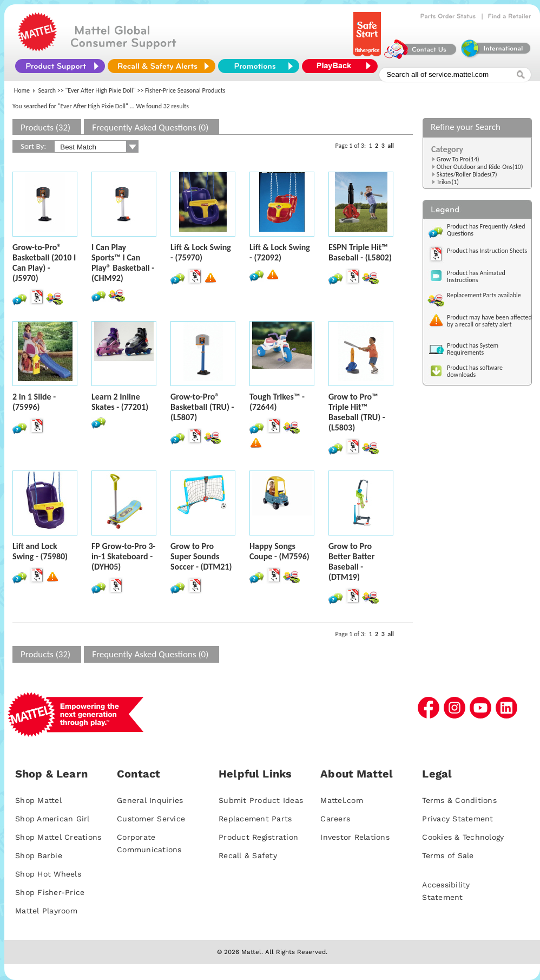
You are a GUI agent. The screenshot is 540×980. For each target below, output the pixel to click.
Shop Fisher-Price (50, 892)
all (391, 146)
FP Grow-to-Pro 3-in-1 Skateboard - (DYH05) (123, 556)
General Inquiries (150, 800)
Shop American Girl (52, 819)
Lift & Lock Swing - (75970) (201, 252)
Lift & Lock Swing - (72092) (280, 252)
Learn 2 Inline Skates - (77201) (120, 402)
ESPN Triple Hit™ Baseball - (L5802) (360, 252)
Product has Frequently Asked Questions (486, 230)
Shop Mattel (38, 800)
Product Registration (258, 837)
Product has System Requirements (473, 349)
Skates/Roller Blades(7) (467, 174)
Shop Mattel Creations (58, 837)
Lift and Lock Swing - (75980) (40, 551)
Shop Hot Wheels (48, 874)
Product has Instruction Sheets (487, 251)
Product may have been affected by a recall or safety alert (489, 321)
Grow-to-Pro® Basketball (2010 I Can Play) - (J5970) (44, 263)
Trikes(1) (448, 182)
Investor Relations (355, 837)
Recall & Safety (248, 855)
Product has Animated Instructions (476, 276)
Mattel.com (342, 800)
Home (22, 90)
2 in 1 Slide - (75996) (34, 402)
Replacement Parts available (484, 295)
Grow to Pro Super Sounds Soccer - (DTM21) (201, 556)
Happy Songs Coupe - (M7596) (279, 551)
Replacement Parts (255, 819)
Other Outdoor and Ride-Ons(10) (480, 167)
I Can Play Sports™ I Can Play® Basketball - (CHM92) (123, 263)
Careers (335, 819)
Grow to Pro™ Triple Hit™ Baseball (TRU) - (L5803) (357, 412)
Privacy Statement (457, 819)
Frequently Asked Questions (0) (150, 128)
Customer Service (151, 819)
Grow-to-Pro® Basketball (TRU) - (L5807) (202, 407)
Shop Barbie (39, 855)
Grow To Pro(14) (458, 159)
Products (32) (45, 128)
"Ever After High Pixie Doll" (101, 90)
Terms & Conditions (459, 800)
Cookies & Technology (463, 837)
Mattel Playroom (46, 911)
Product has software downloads (475, 371)
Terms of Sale (448, 855)
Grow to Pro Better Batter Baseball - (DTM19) (351, 561)
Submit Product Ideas (261, 800)
